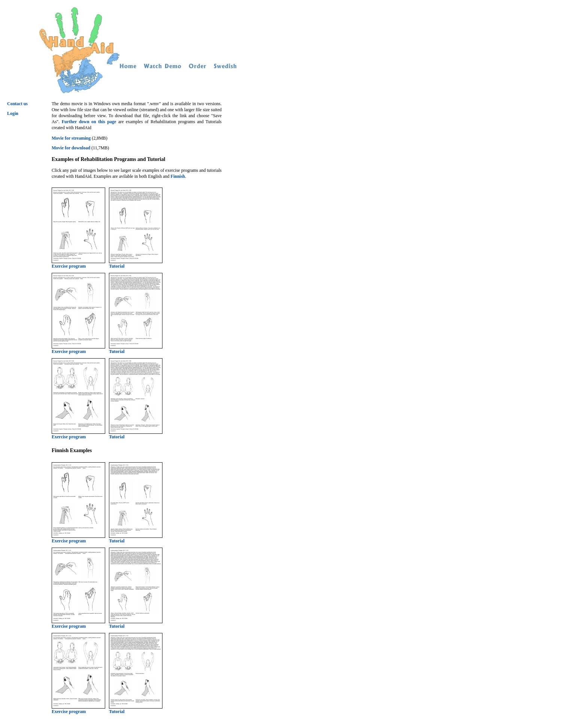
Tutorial (136, 264)
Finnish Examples (72, 450)
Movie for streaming (71, 138)
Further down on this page (89, 122)
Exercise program (78, 264)
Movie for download (71, 148)
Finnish (178, 176)
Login (13, 113)
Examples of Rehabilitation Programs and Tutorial (108, 159)
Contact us (17, 104)
